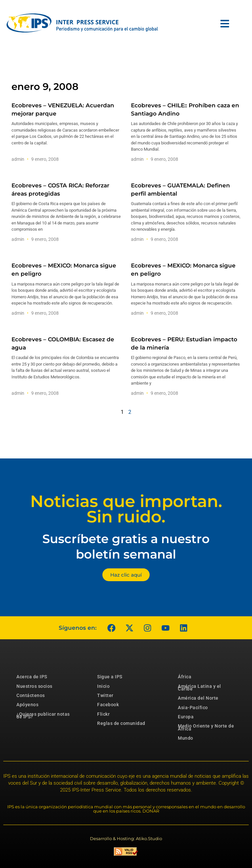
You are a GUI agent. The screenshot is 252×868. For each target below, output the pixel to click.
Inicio (103, 686)
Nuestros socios (34, 686)
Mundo (186, 738)
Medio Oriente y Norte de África (206, 727)
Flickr (103, 714)
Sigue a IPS (110, 677)
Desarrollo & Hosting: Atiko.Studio (126, 838)
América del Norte (198, 698)
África (185, 677)
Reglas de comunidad (121, 723)
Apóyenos (27, 705)
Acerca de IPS (32, 677)
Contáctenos (31, 695)
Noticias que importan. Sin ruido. (126, 509)
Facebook (108, 705)
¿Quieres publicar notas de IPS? (43, 715)
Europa (186, 717)
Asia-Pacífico (193, 708)
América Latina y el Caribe (199, 688)
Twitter (105, 695)
